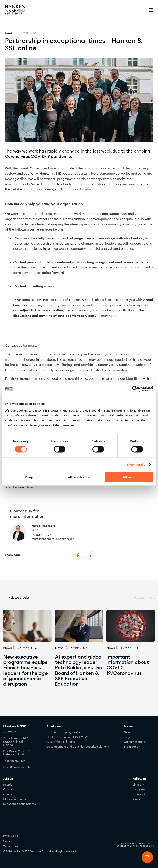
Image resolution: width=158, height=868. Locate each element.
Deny (29, 477)
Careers (9, 789)
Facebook (139, 794)
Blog (127, 737)
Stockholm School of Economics (135, 846)
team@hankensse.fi (17, 767)
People (8, 785)
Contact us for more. (21, 345)
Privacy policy (12, 836)
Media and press (15, 799)
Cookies (8, 841)
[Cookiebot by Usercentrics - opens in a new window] (135, 389)
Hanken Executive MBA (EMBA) (67, 737)
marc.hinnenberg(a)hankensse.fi (53, 539)
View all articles (144, 598)
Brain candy (132, 747)
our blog (127, 378)
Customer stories (135, 742)
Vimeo (137, 799)
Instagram (139, 789)
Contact (9, 794)
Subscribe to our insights (20, 804)
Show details (136, 464)
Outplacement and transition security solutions (78, 747)
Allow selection (79, 477)
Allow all (129, 477)
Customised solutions (61, 742)
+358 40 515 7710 (42, 535)
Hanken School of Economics (134, 843)
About (8, 779)
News (128, 726)
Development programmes (64, 732)
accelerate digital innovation (106, 370)
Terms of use (11, 846)
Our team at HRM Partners (35, 300)
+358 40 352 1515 (14, 761)
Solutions (54, 726)
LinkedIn (138, 785)
